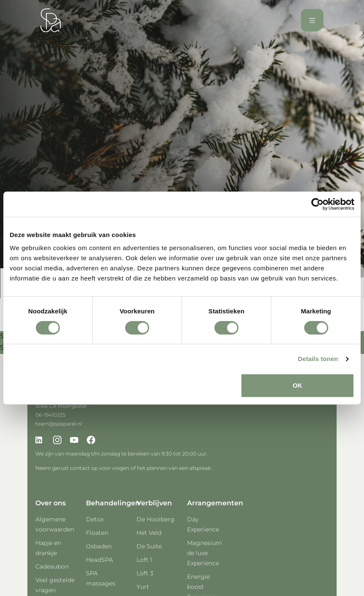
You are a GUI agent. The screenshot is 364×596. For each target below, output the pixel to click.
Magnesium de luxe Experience (205, 553)
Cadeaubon (52, 566)
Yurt (143, 587)
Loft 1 (144, 560)
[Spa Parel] (51, 20)
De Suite (149, 546)
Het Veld (149, 533)
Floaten (97, 533)
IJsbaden (99, 546)
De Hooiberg (155, 519)
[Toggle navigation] (312, 20)
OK (298, 385)
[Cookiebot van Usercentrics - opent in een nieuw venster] (317, 204)
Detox (95, 519)
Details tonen (318, 359)
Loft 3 (145, 573)
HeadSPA (99, 560)
